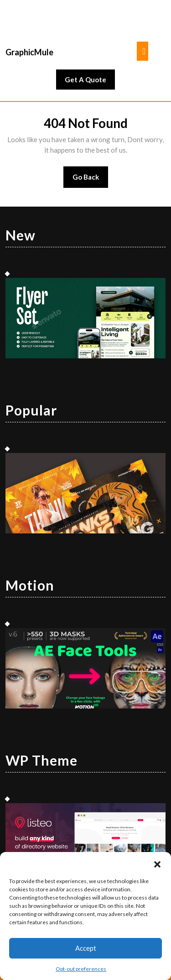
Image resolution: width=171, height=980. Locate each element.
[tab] (142, 51)
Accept (86, 948)
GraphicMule (29, 52)
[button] (157, 863)
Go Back (91, 180)
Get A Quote (90, 82)
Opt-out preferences (81, 969)
